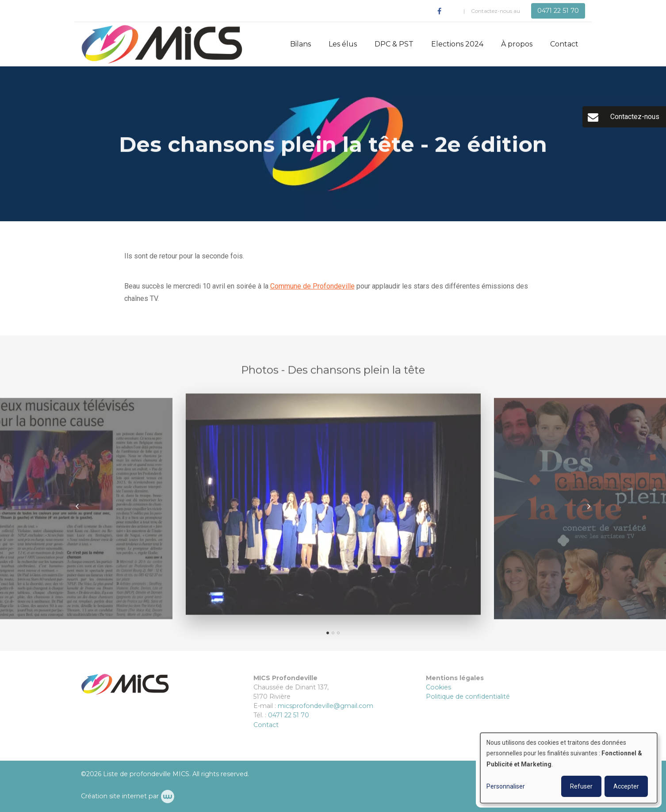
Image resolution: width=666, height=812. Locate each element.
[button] (328, 636)
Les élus (343, 44)
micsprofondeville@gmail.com (325, 706)
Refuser (581, 786)
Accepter (626, 786)
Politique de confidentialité (468, 697)
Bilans (300, 44)
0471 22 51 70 (289, 715)
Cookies (438, 687)
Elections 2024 (457, 44)
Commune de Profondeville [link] (312, 287)
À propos (517, 44)
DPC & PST (394, 44)
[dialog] (569, 768)
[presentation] (77, 509)
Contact (564, 44)
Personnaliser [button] (506, 786)
